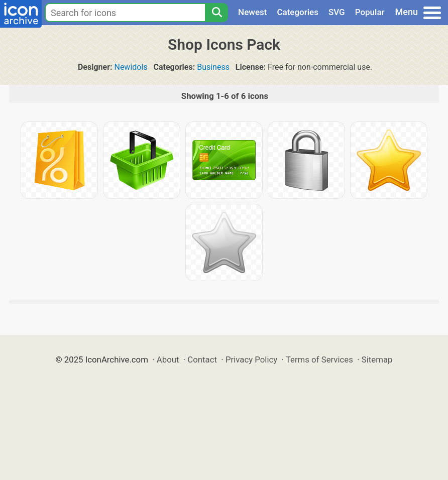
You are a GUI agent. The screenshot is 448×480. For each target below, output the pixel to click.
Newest (252, 12)
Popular (370, 12)
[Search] (216, 13)
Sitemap (377, 359)
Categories (298, 12)
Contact (202, 359)
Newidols (131, 67)
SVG (337, 12)
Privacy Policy (251, 359)
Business (213, 67)
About (168, 359)
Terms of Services (319, 359)
